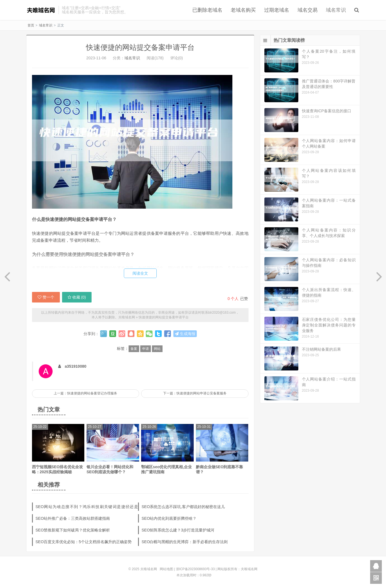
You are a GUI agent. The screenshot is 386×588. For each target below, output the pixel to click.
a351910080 (75, 366)
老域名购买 (243, 10)
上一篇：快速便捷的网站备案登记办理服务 (85, 393)
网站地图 (166, 569)
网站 (157, 349)
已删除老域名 (207, 10)
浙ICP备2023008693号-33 (195, 569)
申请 (146, 349)
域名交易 (308, 10)
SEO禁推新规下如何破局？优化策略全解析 (73, 530)
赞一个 (46, 297)
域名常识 (336, 10)
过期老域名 (277, 10)
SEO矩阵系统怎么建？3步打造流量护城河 (178, 530)
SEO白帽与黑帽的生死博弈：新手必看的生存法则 (185, 542)
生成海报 (185, 334)
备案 (134, 349)
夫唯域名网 (41, 10)
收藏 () (77, 297)
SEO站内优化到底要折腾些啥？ (169, 518)
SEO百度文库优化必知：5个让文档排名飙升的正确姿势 (84, 542)
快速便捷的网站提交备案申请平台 (140, 47)
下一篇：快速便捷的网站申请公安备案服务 (195, 393)
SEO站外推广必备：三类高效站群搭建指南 (73, 518)
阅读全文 (140, 273)
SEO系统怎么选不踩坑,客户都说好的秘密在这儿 (183, 507)
